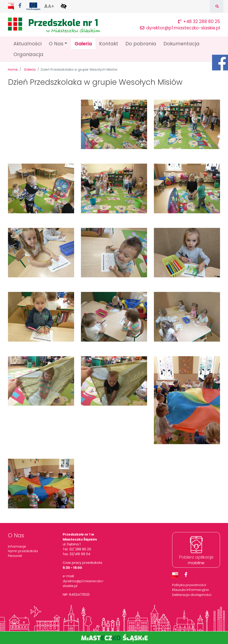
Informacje (17, 546)
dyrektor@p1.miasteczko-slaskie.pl (180, 28)
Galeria (85, 43)
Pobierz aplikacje (196, 560)
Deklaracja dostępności (192, 595)
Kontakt (109, 44)
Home (13, 70)
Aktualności (27, 44)
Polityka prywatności (189, 585)
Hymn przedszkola (23, 551)
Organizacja (28, 54)
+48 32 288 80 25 (199, 22)
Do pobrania (141, 44)
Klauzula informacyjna (190, 590)
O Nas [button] (56, 44)
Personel (15, 556)
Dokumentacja (181, 44)
